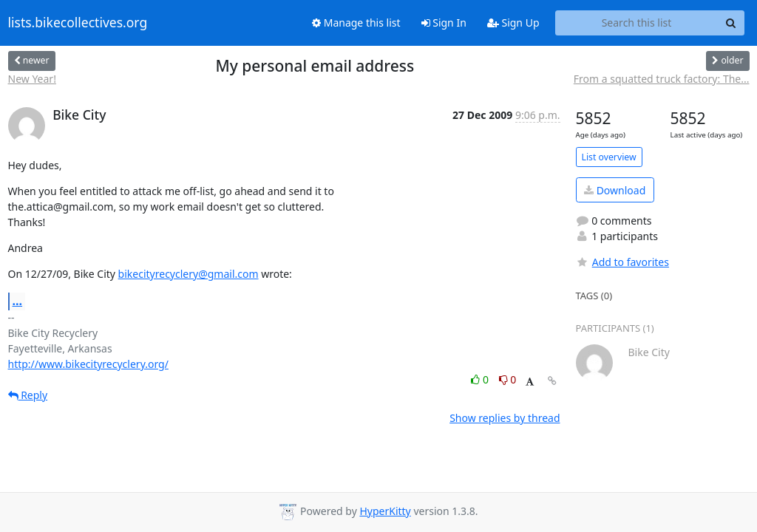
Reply (28, 395)
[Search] (731, 23)
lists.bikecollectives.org (78, 23)
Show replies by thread (505, 418)
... (18, 301)
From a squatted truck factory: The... (662, 79)
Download (615, 190)
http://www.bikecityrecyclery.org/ (88, 364)
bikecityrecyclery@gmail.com (189, 274)
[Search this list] (637, 23)
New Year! (32, 79)
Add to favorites (622, 262)
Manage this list (356, 23)
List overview (609, 157)
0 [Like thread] (481, 379)
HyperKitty (385, 511)
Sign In (444, 23)
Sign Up (513, 23)
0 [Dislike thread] (508, 379)
